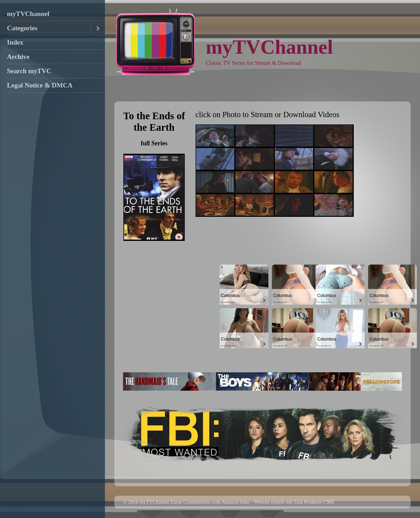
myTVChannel (28, 14)
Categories (22, 28)
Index (15, 42)
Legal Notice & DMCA (40, 85)
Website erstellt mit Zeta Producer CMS (294, 502)
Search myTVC (29, 71)
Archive (18, 57)
